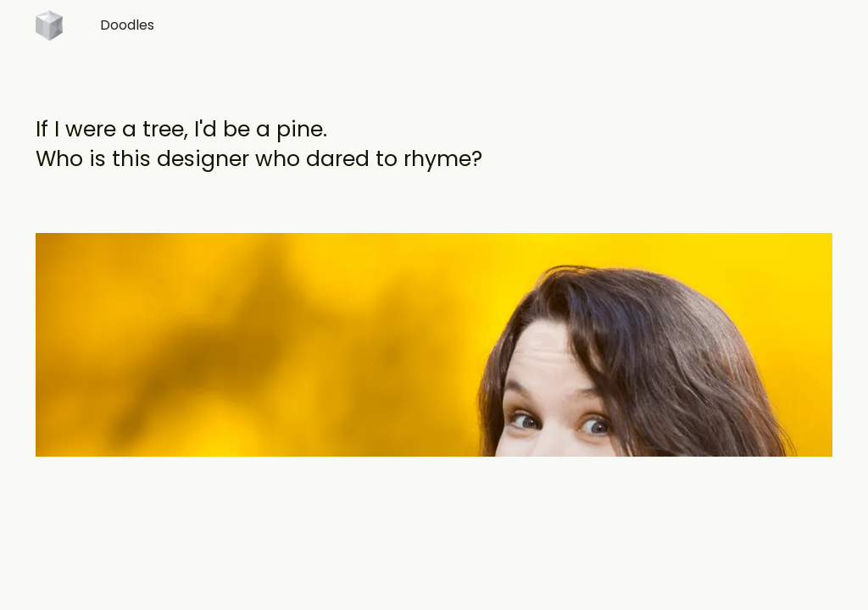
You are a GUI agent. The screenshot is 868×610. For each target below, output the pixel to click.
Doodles (127, 25)
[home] (49, 30)
